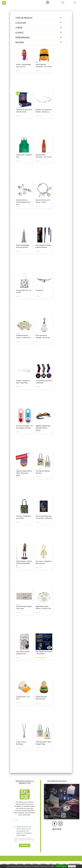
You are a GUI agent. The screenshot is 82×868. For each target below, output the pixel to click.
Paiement (20, 864)
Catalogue (12, 864)
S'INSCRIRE (25, 845)
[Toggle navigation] (75, 3)
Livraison (28, 864)
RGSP (58, 864)
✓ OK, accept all (61, 866)
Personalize (72, 866)
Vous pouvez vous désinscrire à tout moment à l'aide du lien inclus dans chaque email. (24, 840)
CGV (51, 864)
